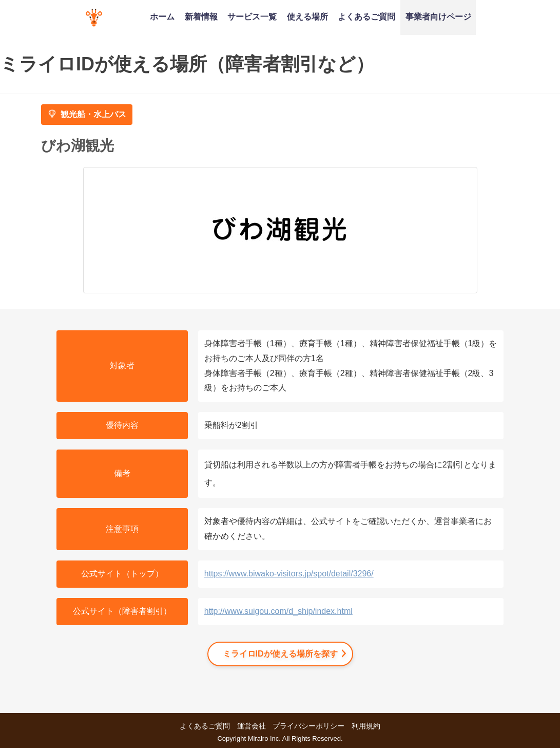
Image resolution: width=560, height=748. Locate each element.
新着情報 (201, 16)
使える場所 (307, 16)
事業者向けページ (438, 16)
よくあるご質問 (366, 16)
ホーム (162, 16)
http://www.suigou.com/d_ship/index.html (278, 611)
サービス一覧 (252, 16)
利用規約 (366, 726)
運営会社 (252, 726)
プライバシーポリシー (308, 726)
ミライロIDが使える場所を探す (280, 654)
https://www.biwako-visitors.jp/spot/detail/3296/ (289, 574)
